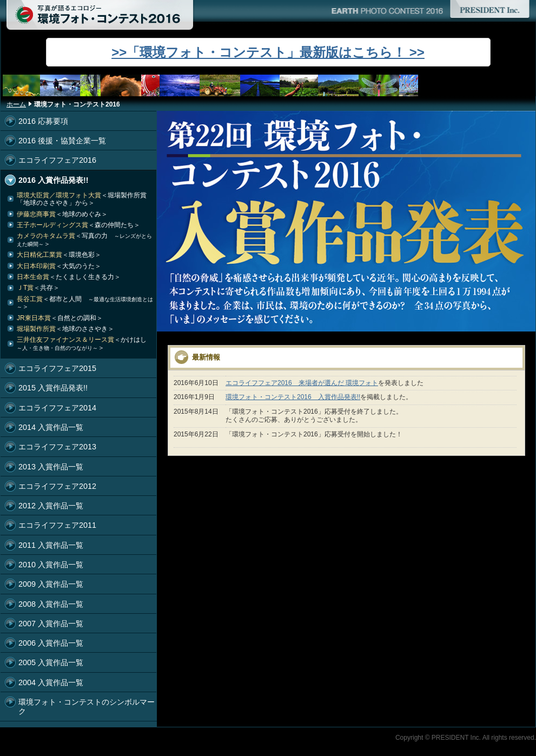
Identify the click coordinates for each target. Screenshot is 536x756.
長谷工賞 (85, 303)
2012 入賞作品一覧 (51, 506)
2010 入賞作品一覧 (51, 565)
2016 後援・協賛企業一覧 (62, 141)
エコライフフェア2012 (57, 486)
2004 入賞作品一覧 (51, 682)
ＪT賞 (38, 288)
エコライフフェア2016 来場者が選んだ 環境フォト (302, 383)
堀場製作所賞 (65, 329)
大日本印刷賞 (59, 266)
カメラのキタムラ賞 (84, 240)
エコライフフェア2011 (57, 525)
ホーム (16, 104)
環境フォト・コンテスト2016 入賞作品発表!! (293, 397)
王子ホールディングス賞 (78, 225)
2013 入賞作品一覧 (51, 467)
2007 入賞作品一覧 (51, 624)
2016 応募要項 (43, 121)
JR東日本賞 (60, 318)
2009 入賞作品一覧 (51, 584)
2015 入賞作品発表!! (53, 388)
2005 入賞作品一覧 (51, 662)
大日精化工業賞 (59, 255)
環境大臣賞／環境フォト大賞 (82, 199)
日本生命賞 (69, 277)
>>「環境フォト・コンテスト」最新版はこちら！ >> (268, 52)
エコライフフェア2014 (57, 408)
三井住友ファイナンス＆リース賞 (85, 343)
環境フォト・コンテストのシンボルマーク (87, 707)
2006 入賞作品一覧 (51, 643)
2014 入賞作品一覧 (51, 427)
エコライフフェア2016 (57, 160)
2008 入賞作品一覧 (51, 604)
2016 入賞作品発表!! (54, 180)
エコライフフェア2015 (57, 368)
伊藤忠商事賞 (62, 214)
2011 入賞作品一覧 (51, 545)
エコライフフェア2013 (57, 447)
